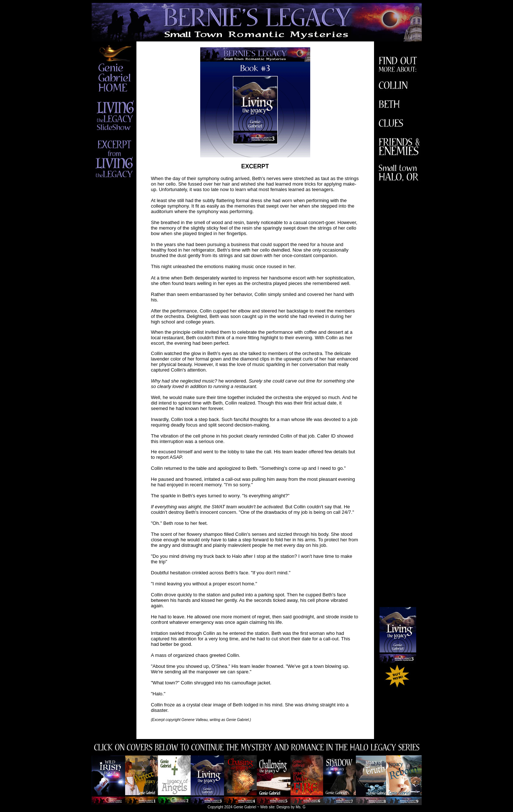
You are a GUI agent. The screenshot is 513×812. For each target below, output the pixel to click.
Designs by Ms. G (291, 807)
